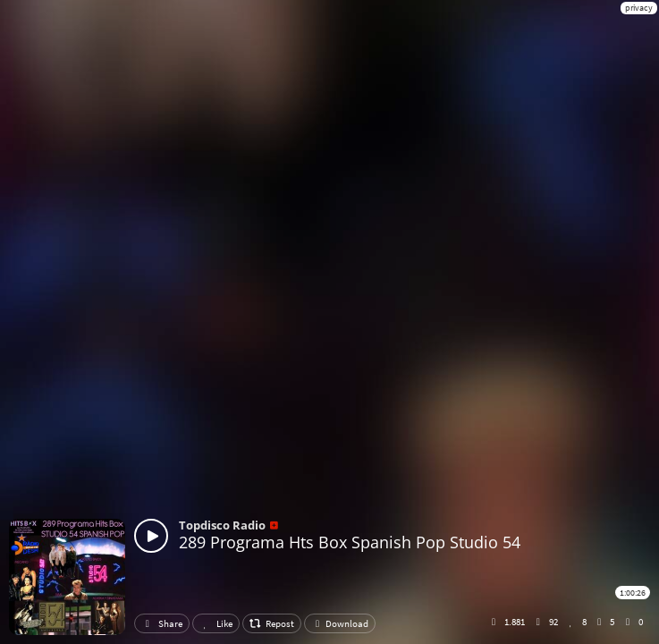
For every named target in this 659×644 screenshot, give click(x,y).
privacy (639, 8)
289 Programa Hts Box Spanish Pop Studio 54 (350, 542)
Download (340, 623)
